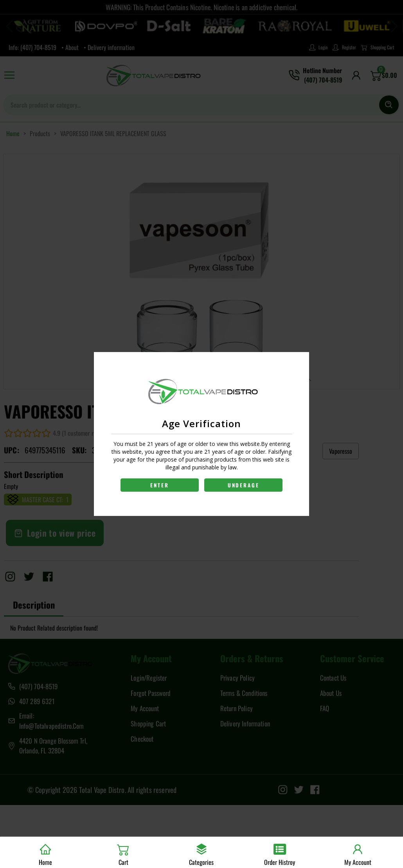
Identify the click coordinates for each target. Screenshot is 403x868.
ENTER (159, 485)
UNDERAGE (244, 485)
